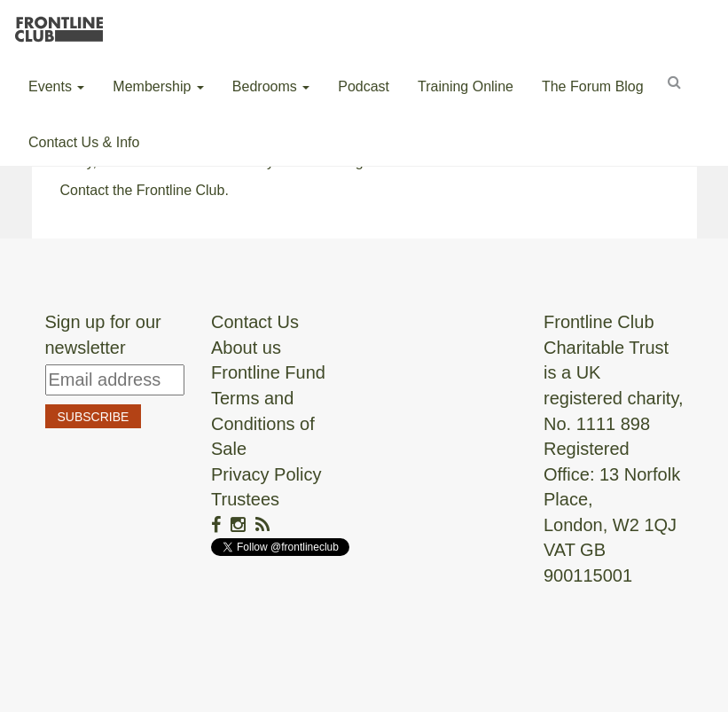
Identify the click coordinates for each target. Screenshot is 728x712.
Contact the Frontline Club (143, 190)
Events (56, 86)
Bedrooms (271, 86)
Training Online (466, 86)
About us (246, 348)
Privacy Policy (266, 474)
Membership (158, 86)
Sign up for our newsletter (103, 335)
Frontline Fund (268, 372)
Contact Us (255, 322)
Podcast (364, 86)
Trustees (245, 499)
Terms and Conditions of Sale (263, 423)
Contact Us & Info (84, 142)
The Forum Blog (593, 86)
